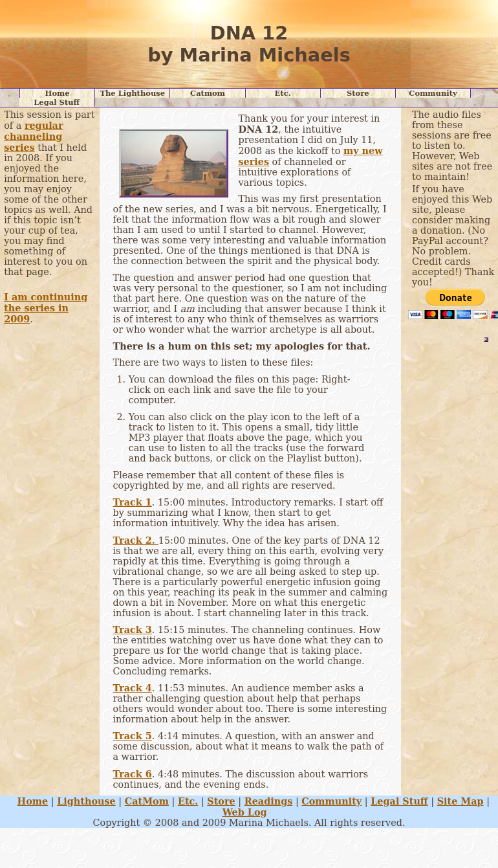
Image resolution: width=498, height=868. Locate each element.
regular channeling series (33, 136)
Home (58, 93)
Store (358, 93)
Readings (269, 801)
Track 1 (132, 502)
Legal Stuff (57, 102)
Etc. (283, 93)
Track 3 (132, 629)
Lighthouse (86, 801)
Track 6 (132, 774)
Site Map (460, 801)
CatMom (147, 801)
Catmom (208, 93)
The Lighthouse (132, 93)
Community (433, 93)
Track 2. (135, 540)
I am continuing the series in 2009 (46, 308)
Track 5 (132, 736)
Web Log (245, 812)
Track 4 (132, 688)
